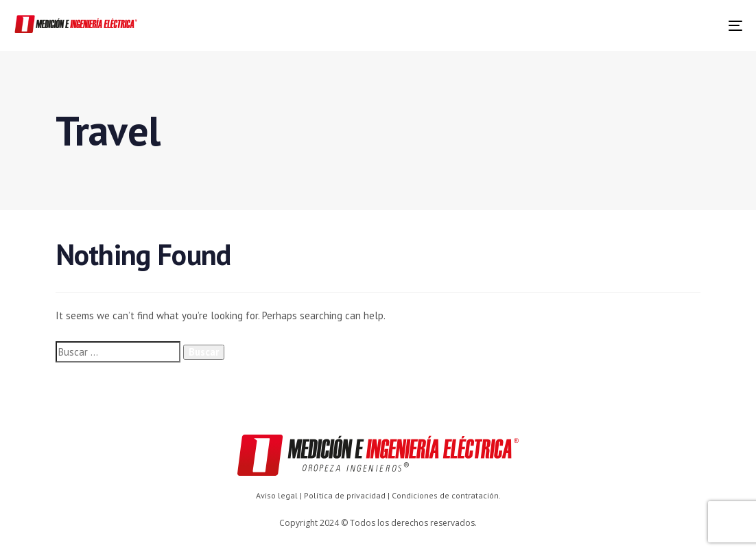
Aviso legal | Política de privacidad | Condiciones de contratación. (378, 495)
